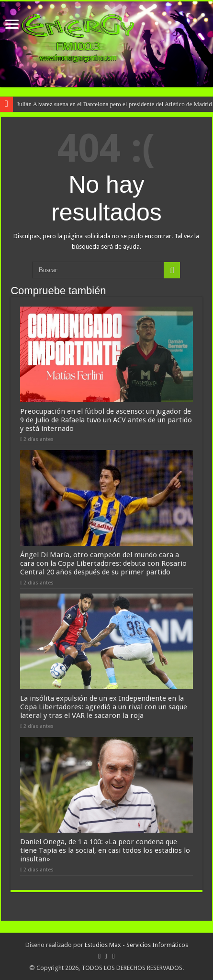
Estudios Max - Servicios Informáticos (136, 945)
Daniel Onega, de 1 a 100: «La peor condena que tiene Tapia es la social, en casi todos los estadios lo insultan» (105, 850)
